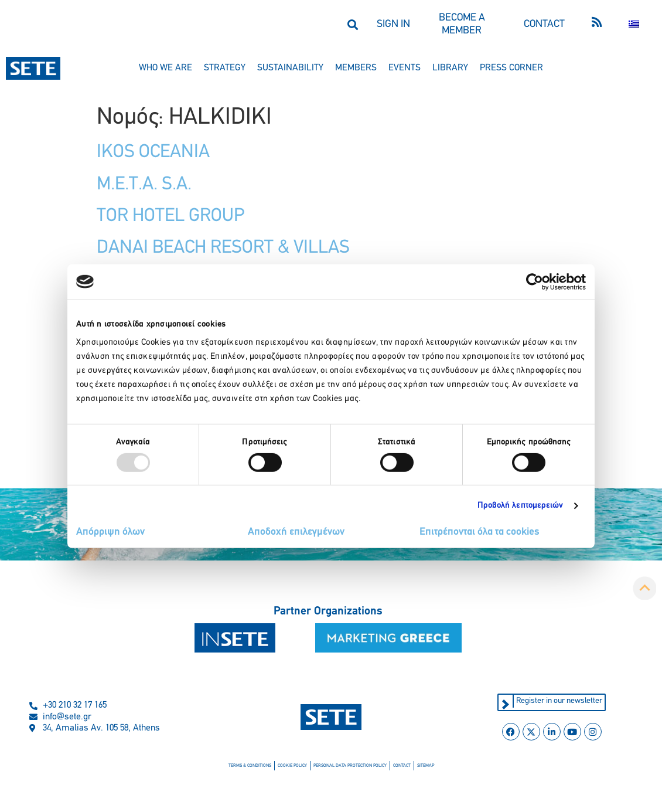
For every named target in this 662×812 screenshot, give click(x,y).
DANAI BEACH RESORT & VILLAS (223, 248)
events (405, 68)
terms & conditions (250, 766)
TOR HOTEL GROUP (170, 216)
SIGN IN (393, 24)
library (450, 68)
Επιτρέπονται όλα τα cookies (480, 532)
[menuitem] (634, 24)
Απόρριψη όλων (110, 532)
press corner (511, 68)
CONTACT (544, 24)
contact (402, 766)
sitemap (426, 766)
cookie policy (292, 766)
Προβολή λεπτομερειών (521, 506)
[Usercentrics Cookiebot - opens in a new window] (535, 281)
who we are (165, 68)
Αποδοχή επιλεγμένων (296, 532)
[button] (352, 24)
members (356, 68)
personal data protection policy (350, 766)
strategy (225, 68)
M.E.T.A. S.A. (144, 185)
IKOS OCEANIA (153, 152)
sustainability (290, 68)
